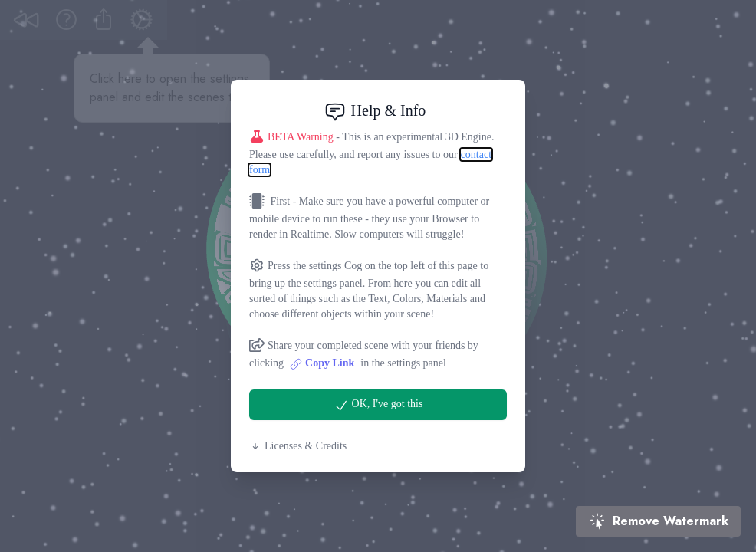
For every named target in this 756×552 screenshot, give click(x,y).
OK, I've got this (378, 406)
